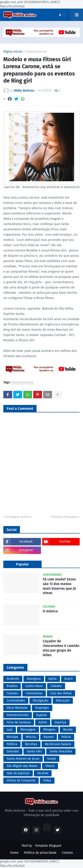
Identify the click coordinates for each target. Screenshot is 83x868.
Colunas (12, 693)
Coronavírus (34, 693)
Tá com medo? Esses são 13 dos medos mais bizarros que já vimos (59, 586)
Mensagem (28, 730)
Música (31, 737)
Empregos (42, 708)
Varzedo (43, 773)
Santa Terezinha (61, 751)
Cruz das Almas (61, 693)
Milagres (49, 730)
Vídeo (47, 780)
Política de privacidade (40, 853)
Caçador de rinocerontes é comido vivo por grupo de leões (61, 648)
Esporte (42, 715)
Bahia (53, 679)
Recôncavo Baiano (58, 744)
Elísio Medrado (17, 708)
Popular (22, 564)
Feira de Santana (19, 722)
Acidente (13, 679)
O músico (50, 611)
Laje (10, 730)
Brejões (12, 686)
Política (12, 744)
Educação (63, 701)
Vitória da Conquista (21, 780)
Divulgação (41, 701)
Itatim (43, 722)
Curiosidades (16, 701)
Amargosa (34, 679)
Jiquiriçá (60, 722)
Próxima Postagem (64, 517)
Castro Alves (34, 686)
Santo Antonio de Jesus (23, 759)
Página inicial (13, 52)
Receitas (31, 744)
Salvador (13, 751)
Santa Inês (34, 751)
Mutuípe (12, 737)
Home (14, 853)
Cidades (56, 686)
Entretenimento (36, 52)
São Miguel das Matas (22, 766)
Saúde (52, 759)
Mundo (68, 730)
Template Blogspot (48, 846)
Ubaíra (50, 766)
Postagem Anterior (19, 517)
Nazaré (49, 737)
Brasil (69, 679)
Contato (67, 853)
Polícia (66, 737)
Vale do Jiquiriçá (18, 773)
